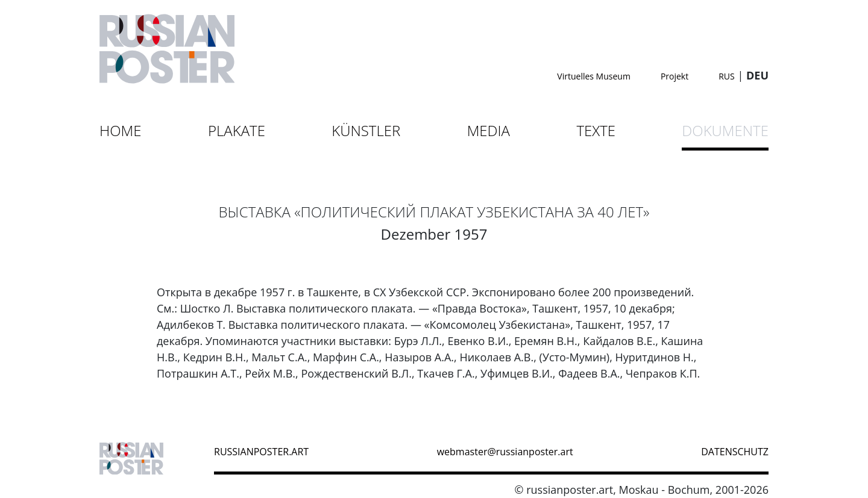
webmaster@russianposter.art (505, 452)
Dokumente (725, 130)
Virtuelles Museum (594, 76)
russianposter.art (261, 452)
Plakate (237, 130)
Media (489, 130)
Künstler (366, 130)
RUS (727, 76)
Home (121, 130)
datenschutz (735, 452)
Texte (596, 130)
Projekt (675, 76)
